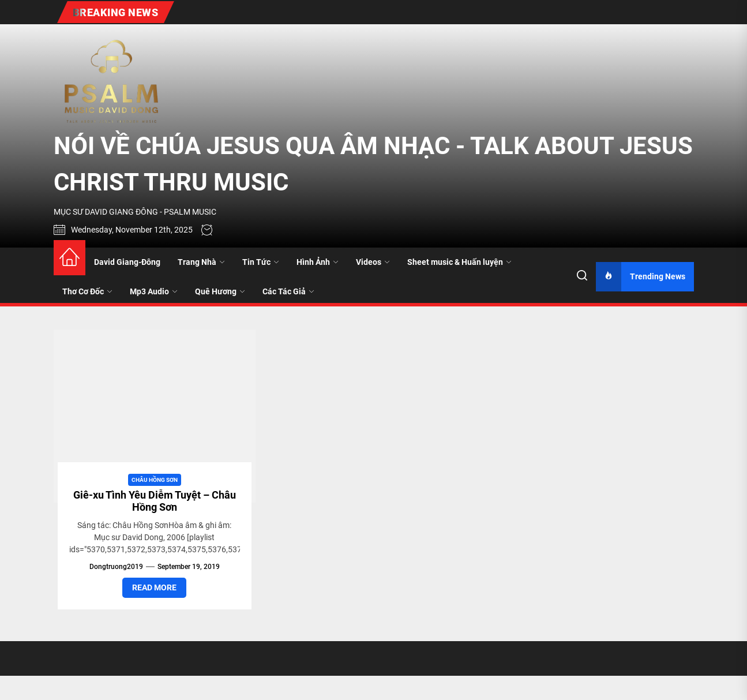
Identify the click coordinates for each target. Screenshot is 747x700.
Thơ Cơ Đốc (87, 291)
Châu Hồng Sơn (155, 480)
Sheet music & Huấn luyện (459, 262)
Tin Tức (261, 262)
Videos (373, 262)
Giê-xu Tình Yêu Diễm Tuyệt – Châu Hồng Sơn (155, 501)
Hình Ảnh (318, 262)
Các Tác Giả (288, 291)
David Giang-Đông (127, 262)
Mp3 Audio (154, 291)
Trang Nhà (201, 262)
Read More (154, 587)
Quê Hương (220, 291)
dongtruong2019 (116, 567)
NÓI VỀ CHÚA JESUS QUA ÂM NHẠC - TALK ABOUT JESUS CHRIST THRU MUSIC (373, 164)
